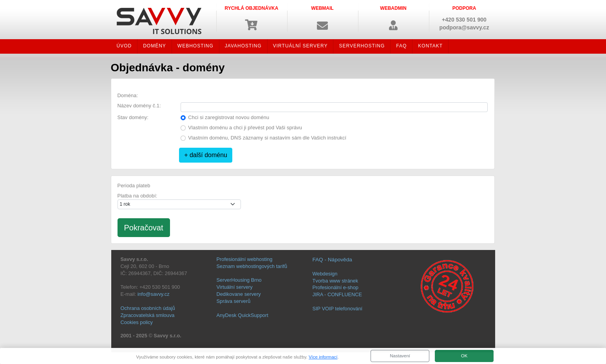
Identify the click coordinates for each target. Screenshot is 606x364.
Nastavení (400, 356)
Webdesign (325, 274)
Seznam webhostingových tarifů (252, 266)
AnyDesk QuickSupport (242, 315)
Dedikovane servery (239, 294)
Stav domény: (133, 117)
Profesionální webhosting (245, 259)
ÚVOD (124, 46)
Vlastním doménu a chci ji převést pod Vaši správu (245, 128)
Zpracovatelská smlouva (148, 315)
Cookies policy (137, 322)
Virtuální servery (235, 287)
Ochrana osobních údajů (148, 308)
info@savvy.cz (154, 294)
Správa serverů (234, 301)
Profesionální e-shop (336, 287)
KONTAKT (430, 46)
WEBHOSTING (195, 46)
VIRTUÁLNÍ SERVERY (300, 46)
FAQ (401, 46)
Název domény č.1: (139, 106)
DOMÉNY (155, 46)
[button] (323, 17)
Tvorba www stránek (336, 281)
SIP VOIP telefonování (338, 309)
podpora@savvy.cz (464, 27)
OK (464, 356)
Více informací (323, 357)
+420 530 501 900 (464, 20)
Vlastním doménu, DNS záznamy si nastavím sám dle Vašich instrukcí (267, 138)
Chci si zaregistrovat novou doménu (229, 117)
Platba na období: (137, 196)
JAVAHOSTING (243, 46)
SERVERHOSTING (362, 46)
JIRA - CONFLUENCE (337, 294)
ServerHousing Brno (239, 280)
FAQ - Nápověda (332, 260)
